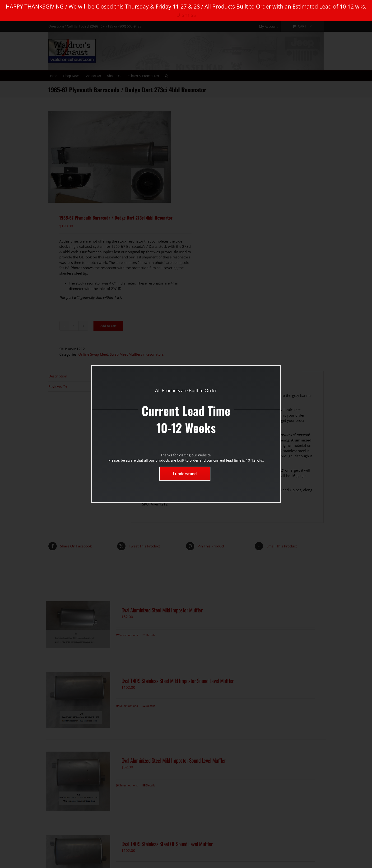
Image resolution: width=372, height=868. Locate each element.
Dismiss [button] (186, 15)
